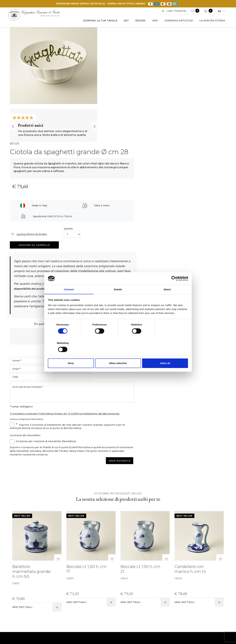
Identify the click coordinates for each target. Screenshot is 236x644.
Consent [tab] (69, 298)
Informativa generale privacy (195, 620)
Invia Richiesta (212, 324)
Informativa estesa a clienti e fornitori (154, 620)
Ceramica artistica (177, 21)
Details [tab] (118, 298)
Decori (139, 21)
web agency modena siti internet (118, 630)
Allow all (165, 354)
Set (125, 21)
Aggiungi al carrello (202, 109)
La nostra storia (211, 21)
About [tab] (167, 298)
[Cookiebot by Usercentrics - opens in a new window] (174, 288)
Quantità (160, 103)
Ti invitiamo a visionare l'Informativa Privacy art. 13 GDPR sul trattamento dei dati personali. (157, 277)
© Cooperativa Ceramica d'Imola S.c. (45, 620)
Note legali (104, 620)
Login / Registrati (174, 11)
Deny (71, 354)
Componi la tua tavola (99, 21)
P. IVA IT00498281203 (82, 620)
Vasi (154, 21)
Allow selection (118, 354)
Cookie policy (122, 620)
